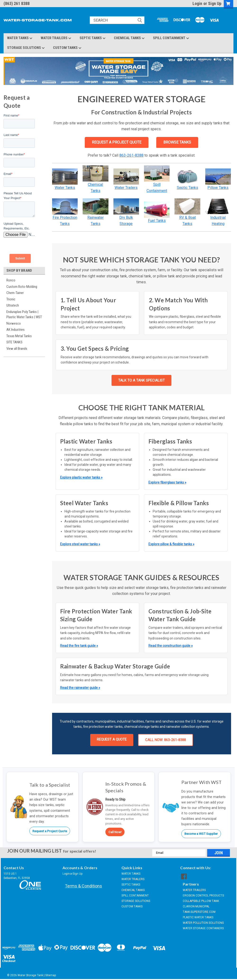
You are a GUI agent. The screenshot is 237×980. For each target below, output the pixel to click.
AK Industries (16, 330)
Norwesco (14, 323)
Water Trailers (126, 188)
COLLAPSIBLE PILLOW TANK (201, 901)
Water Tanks (65, 188)
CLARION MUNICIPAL (196, 906)
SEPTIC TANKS (93, 38)
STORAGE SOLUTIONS (26, 48)
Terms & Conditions (83, 886)
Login (197, 3)
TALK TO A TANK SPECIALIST (141, 380)
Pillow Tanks (218, 188)
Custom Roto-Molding (22, 287)
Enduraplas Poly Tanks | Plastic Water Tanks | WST (24, 315)
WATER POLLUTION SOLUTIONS (203, 923)
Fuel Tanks (157, 221)
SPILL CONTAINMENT (171, 38)
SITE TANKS (14, 342)
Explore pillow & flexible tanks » (171, 544)
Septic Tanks (188, 188)
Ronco (11, 280)
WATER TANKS (20, 38)
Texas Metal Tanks (19, 336)
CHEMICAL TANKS (129, 38)
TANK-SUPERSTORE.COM (199, 912)
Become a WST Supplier (201, 834)
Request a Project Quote (50, 831)
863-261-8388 (131, 155)
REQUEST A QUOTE (112, 739)
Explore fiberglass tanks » (167, 482)
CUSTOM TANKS (67, 48)
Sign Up (215, 3)
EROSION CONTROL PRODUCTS (203, 896)
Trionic (11, 299)
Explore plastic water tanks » (81, 477)
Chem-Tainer (15, 293)
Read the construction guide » (171, 646)
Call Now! (115, 832)
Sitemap (51, 975)
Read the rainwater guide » (80, 688)
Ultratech (13, 305)
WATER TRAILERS (56, 38)
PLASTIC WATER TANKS (198, 917)
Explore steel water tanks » (80, 544)
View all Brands (17, 349)
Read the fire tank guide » (79, 646)
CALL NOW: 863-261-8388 (165, 740)
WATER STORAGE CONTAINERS (203, 928)
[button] (65, 177)
